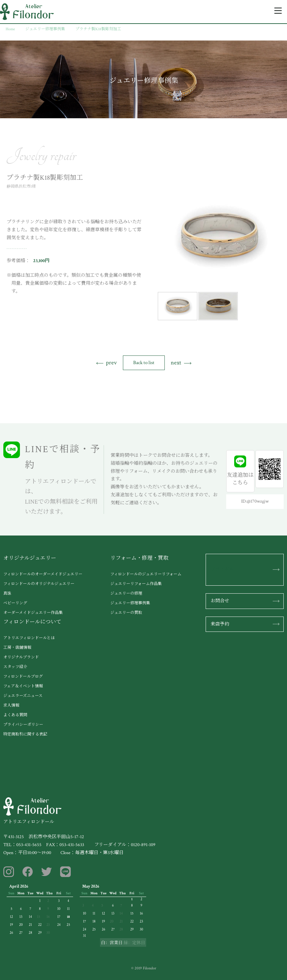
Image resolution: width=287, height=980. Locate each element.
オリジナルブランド (21, 657)
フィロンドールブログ (23, 677)
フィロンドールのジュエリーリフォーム (146, 574)
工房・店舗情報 (17, 648)
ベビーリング (15, 603)
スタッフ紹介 (15, 667)
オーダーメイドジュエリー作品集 (33, 613)
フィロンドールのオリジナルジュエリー (39, 584)
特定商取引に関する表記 (25, 734)
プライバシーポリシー (23, 725)
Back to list (144, 363)
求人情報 (11, 705)
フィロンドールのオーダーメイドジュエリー (43, 574)
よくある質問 (15, 715)
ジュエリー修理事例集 (130, 603)
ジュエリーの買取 (126, 613)
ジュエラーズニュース (23, 696)
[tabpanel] (219, 237)
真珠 (7, 593)
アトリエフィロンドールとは (29, 638)
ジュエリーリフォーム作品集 (136, 584)
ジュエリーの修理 (126, 593)
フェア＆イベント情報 (23, 686)
